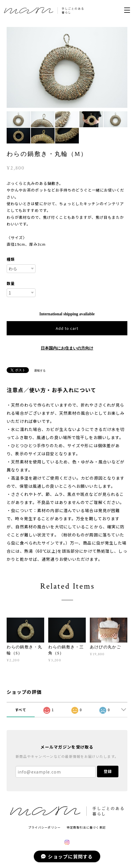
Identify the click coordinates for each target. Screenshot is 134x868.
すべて (21, 710)
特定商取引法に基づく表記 (86, 827)
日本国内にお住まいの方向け (67, 348)
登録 (108, 771)
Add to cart (67, 328)
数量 (11, 283)
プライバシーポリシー (45, 827)
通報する (40, 371)
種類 (11, 259)
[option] (67, 67)
